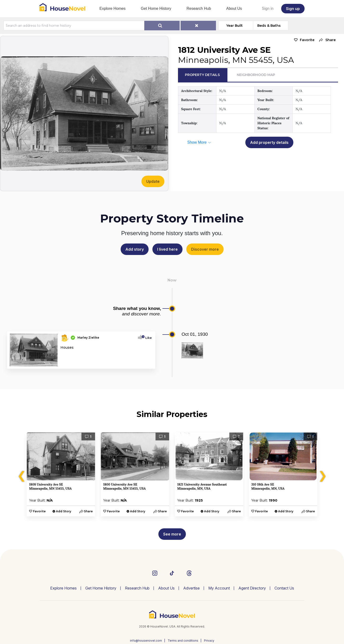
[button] (326, 40)
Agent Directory (252, 588)
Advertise (191, 588)
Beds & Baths (269, 26)
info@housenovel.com (146, 641)
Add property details (269, 142)
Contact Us (284, 588)
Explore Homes (112, 8)
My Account (219, 588)
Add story (135, 249)
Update (153, 181)
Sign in (268, 8)
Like (147, 338)
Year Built (234, 26)
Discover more (205, 249)
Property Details (202, 75)
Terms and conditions (183, 641)
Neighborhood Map (256, 75)
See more (172, 534)
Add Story (64, 511)
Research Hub (199, 8)
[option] (61, 474)
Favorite (307, 40)
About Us (234, 8)
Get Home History (156, 8)
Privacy (209, 641)
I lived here (167, 249)
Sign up (293, 9)
